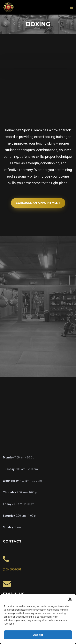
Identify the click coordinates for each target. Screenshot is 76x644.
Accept (38, 635)
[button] (70, 599)
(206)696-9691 (12, 570)
